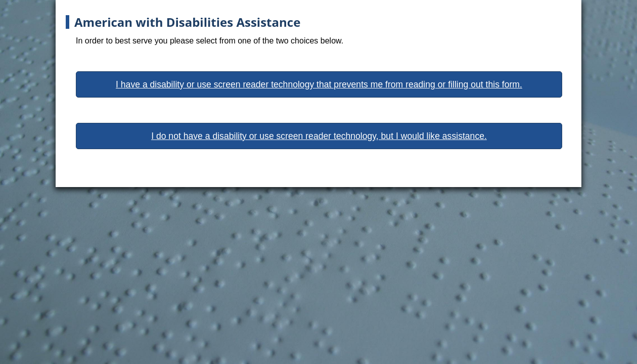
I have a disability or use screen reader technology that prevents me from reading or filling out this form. (319, 84)
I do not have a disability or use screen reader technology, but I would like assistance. (319, 136)
